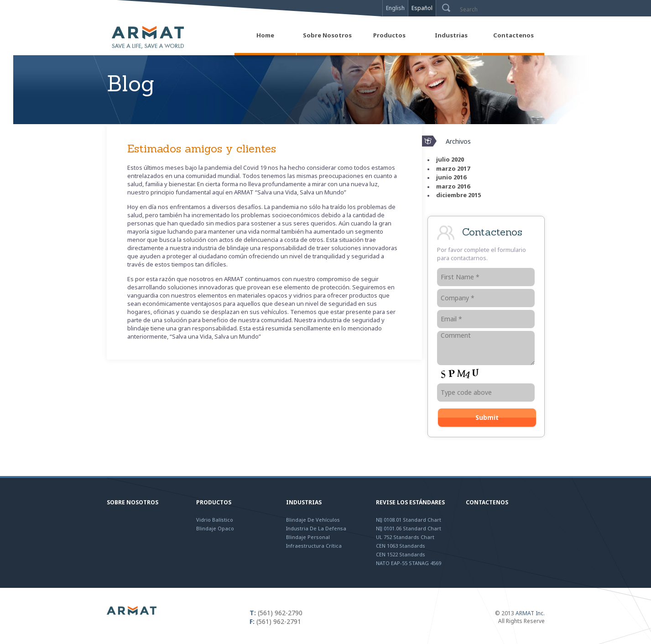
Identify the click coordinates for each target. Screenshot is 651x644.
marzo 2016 (453, 186)
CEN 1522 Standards (401, 554)
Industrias (304, 502)
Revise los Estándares (410, 502)
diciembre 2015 (458, 195)
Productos (214, 502)
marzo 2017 (453, 168)
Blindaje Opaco (215, 528)
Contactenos (487, 502)
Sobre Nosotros (133, 502)
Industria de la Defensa (316, 528)
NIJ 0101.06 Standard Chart (409, 528)
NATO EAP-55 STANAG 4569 (409, 563)
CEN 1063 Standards (401, 546)
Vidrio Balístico (215, 520)
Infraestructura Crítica (314, 546)
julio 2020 (450, 159)
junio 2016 (451, 177)
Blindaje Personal (308, 537)
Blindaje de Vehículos (313, 520)
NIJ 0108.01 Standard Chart (409, 520)
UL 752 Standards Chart (405, 537)
